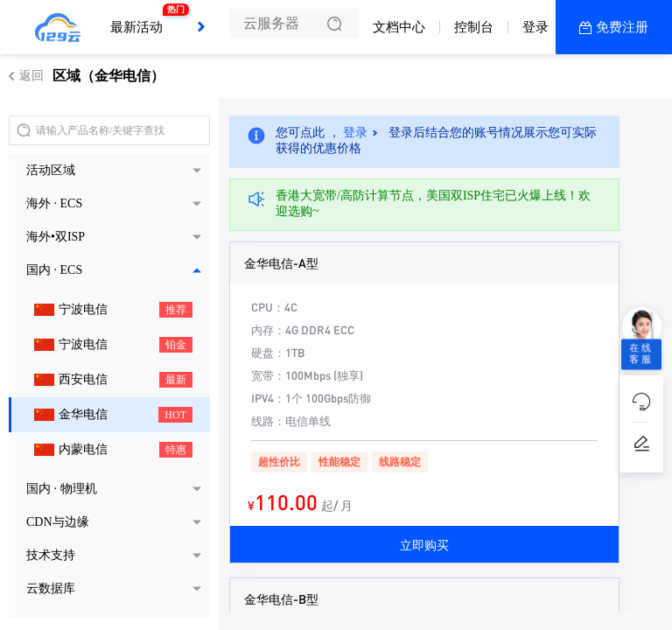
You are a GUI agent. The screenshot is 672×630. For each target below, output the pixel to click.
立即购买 (424, 544)
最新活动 (141, 20)
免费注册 (622, 27)
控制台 (474, 27)
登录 (535, 27)
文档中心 (399, 27)
